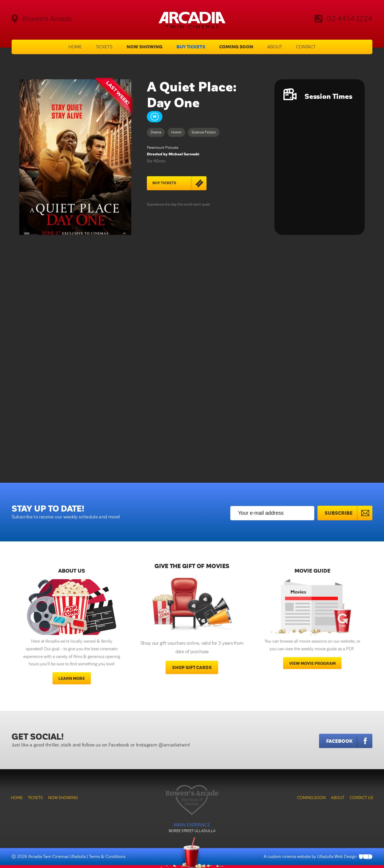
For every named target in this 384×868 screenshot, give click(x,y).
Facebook (349, 741)
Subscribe (348, 513)
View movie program (312, 663)
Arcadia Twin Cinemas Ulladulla (57, 857)
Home (75, 47)
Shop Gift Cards (192, 668)
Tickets (104, 47)
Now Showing (144, 47)
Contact (306, 47)
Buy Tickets (191, 47)
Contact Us (361, 798)
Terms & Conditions (107, 857)
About (275, 47)
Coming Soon (236, 47)
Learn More (72, 679)
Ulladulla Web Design (337, 857)
